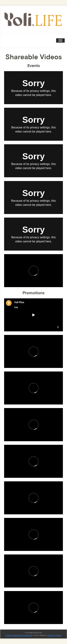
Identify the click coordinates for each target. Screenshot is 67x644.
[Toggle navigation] (60, 40)
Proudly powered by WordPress (19, 635)
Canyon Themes (55, 635)
